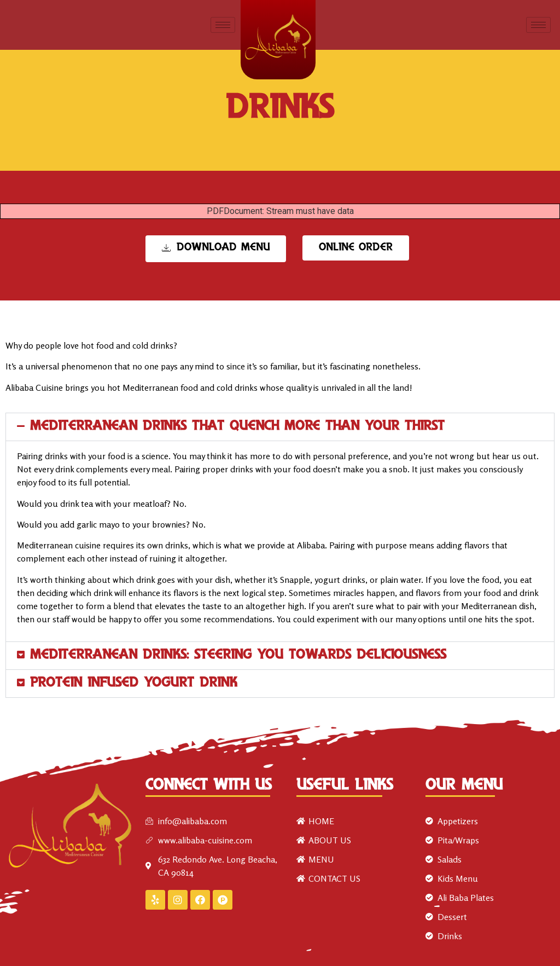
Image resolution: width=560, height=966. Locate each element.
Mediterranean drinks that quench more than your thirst (237, 427)
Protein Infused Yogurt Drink (134, 683)
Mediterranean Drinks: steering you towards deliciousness (238, 655)
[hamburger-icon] (223, 25)
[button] (280, 427)
